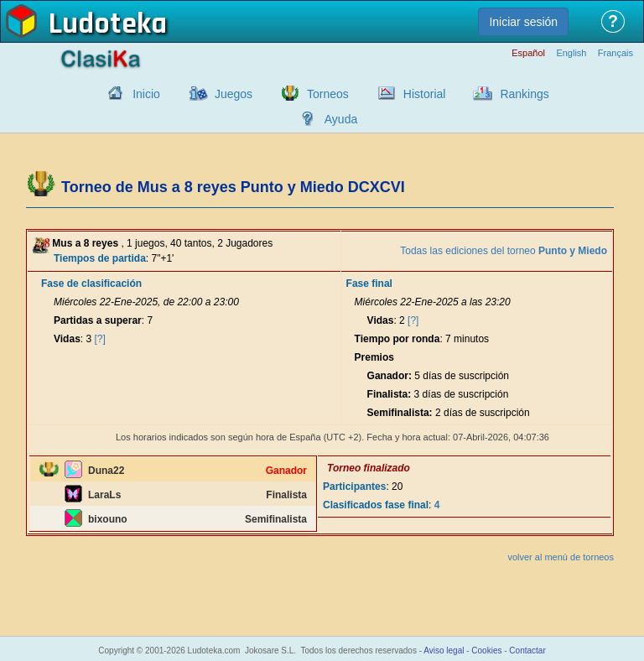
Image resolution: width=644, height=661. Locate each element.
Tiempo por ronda (397, 339)
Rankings (524, 94)
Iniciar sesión (523, 22)
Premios (374, 357)
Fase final (369, 284)
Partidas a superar (98, 320)
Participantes (354, 487)
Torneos (328, 94)
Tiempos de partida (100, 258)
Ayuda (341, 119)
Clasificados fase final (376, 505)
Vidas (67, 339)
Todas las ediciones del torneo (504, 251)
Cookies (486, 651)
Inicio (146, 94)
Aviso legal (444, 651)
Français (615, 53)
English (571, 53)
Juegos (234, 94)
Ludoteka (108, 24)
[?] (100, 339)
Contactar (527, 651)
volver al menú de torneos (561, 557)
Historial (425, 94)
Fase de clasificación (91, 284)
